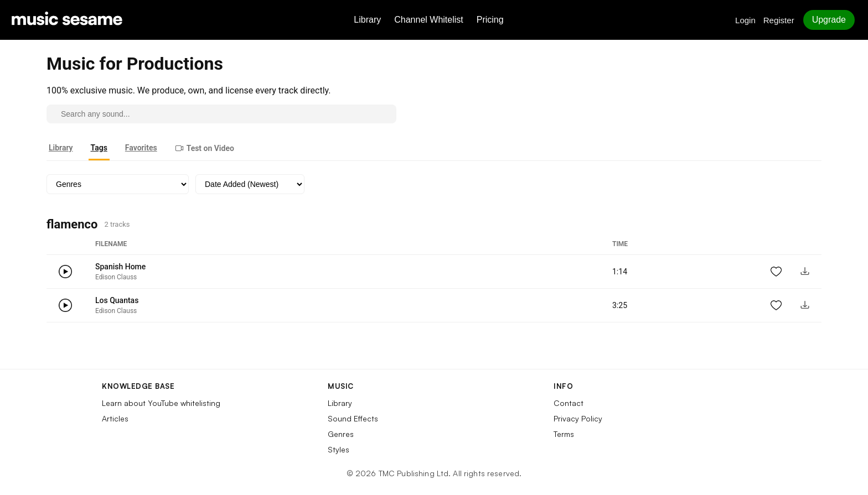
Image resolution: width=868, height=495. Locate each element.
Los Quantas (117, 300)
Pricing (490, 20)
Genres (341, 434)
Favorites (141, 148)
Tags (99, 148)
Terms (564, 434)
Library (367, 20)
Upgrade (829, 20)
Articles (115, 418)
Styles (339, 449)
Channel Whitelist (429, 20)
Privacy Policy (578, 418)
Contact (569, 403)
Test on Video (205, 148)
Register (779, 20)
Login (745, 20)
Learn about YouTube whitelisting (161, 403)
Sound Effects (353, 418)
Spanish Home (120, 267)
